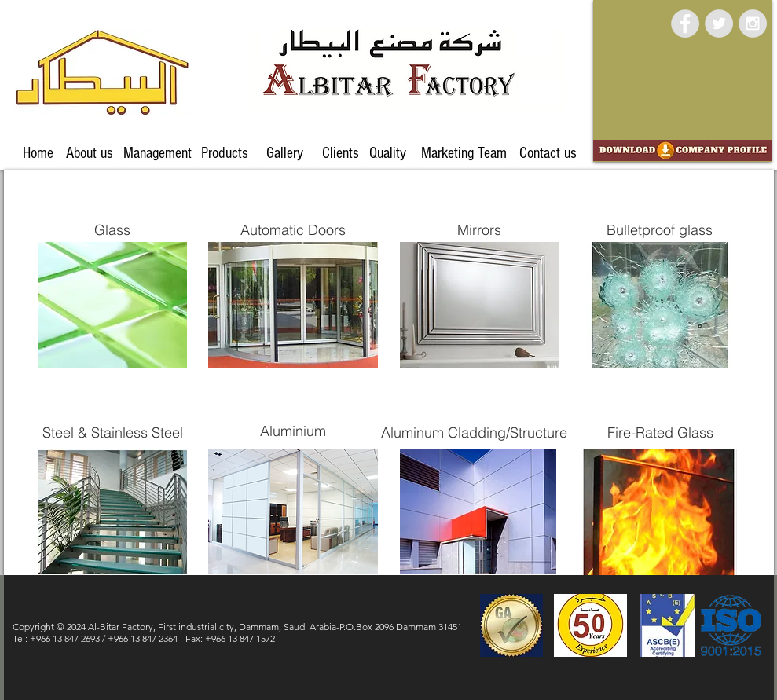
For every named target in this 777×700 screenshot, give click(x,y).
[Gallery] (285, 153)
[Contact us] (548, 153)
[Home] (38, 153)
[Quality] (388, 153)
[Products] (225, 153)
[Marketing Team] (464, 153)
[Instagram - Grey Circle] (753, 24)
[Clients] (341, 153)
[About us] (90, 153)
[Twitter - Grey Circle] (719, 24)
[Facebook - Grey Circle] (685, 24)
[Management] (158, 153)
